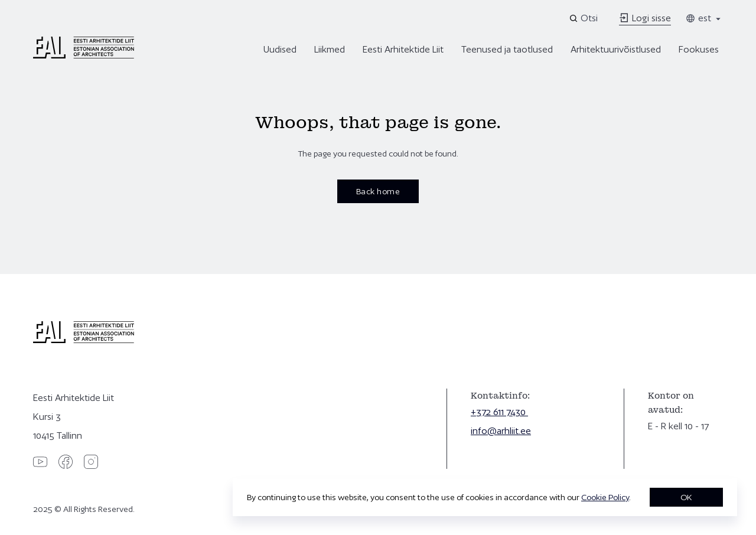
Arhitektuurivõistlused (616, 49)
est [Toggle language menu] (704, 18)
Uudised (280, 49)
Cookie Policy (605, 497)
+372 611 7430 (499, 412)
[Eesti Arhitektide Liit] (84, 56)
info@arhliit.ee (501, 431)
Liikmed (330, 49)
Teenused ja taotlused (507, 49)
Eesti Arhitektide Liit (403, 49)
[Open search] (584, 18)
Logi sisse (645, 18)
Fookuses (699, 49)
